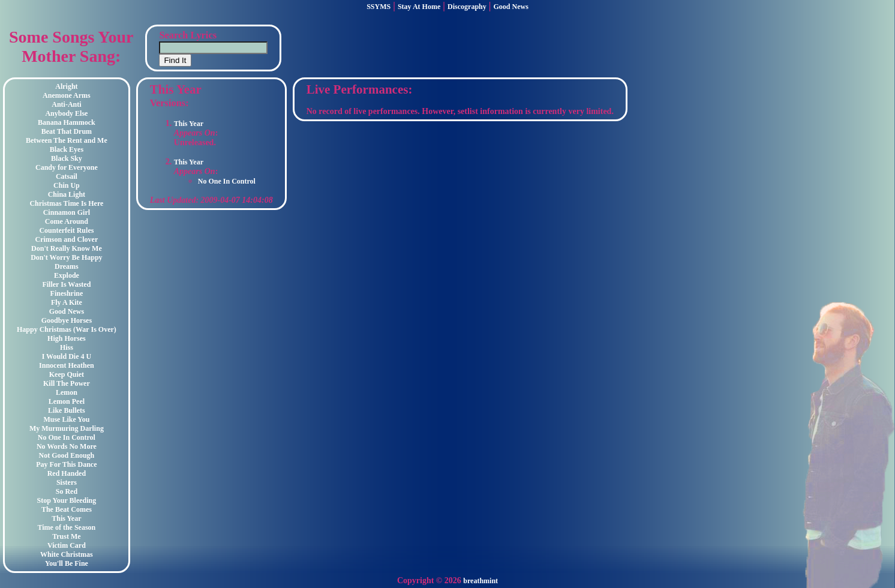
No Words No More (67, 446)
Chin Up (67, 185)
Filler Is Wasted (66, 284)
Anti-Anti (66, 104)
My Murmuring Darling (67, 428)
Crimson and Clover (67, 239)
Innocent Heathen (67, 365)
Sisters (67, 482)
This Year (66, 518)
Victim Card (67, 545)
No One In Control (67, 437)
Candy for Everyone (67, 167)
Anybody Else (66, 113)
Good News (511, 7)
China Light (67, 194)
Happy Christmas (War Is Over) (67, 329)
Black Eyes (67, 149)
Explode (67, 275)
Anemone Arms (67, 95)
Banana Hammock (67, 122)
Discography (467, 7)
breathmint (480, 581)
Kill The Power (67, 383)
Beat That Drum (67, 131)
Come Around (67, 221)
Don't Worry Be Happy (66, 257)
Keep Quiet (67, 374)
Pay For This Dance (66, 464)
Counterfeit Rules (66, 230)
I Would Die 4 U (67, 356)
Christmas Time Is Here (66, 203)
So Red (67, 491)
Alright (66, 86)
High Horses (67, 338)
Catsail (67, 176)
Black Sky (67, 158)
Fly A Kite (67, 302)
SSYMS (379, 7)
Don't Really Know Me (67, 248)
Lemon (67, 392)
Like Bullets (67, 410)
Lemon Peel (67, 401)
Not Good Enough (67, 455)
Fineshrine (67, 293)
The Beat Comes (67, 509)
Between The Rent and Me (67, 140)
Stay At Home (419, 7)
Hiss (67, 347)
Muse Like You (66, 419)
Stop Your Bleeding (67, 500)
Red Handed (67, 473)
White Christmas (67, 554)
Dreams (67, 266)
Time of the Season (67, 527)
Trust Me (66, 536)
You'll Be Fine (67, 563)
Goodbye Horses (67, 320)
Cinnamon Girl (67, 212)
